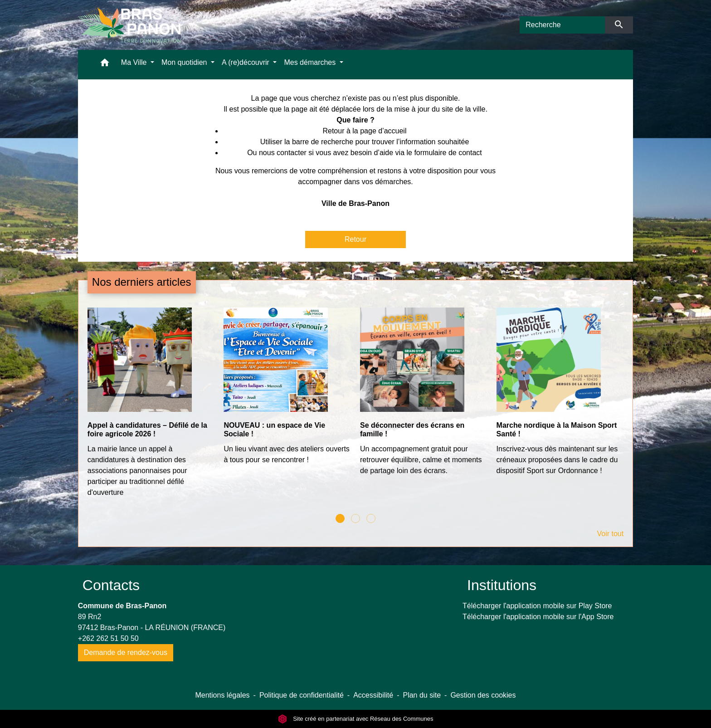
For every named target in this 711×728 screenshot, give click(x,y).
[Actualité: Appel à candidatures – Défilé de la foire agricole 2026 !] (151, 407)
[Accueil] (129, 25)
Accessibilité (373, 695)
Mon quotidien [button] (185, 62)
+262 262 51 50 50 (108, 638)
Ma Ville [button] (135, 62)
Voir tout (610, 534)
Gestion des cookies (483, 695)
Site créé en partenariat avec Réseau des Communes (356, 719)
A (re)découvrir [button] (246, 62)
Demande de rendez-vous (126, 652)
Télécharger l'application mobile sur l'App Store (538, 617)
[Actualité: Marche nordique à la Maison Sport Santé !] (560, 396)
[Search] (562, 25)
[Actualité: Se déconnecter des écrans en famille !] (424, 396)
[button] (105, 65)
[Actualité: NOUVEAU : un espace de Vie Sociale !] (287, 391)
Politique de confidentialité (302, 695)
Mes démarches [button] (311, 62)
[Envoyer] (619, 25)
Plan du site (422, 695)
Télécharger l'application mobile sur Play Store (537, 606)
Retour (355, 239)
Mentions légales (222, 695)
